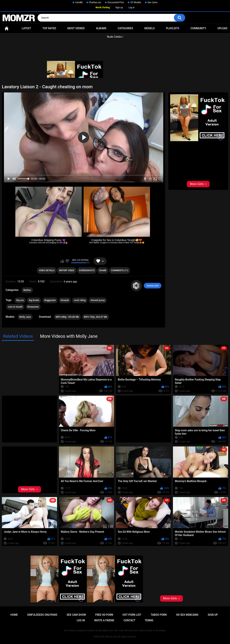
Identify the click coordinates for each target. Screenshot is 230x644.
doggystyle (50, 300)
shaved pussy (98, 300)
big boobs (34, 300)
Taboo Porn (159, 615)
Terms (149, 620)
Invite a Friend (104, 620)
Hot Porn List (132, 615)
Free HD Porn (104, 615)
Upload (222, 28)
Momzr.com (111, 637)
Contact (129, 620)
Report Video (67, 270)
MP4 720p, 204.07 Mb (96, 317)
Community (198, 28)
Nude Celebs (114, 37)
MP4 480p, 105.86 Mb (67, 317)
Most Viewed (76, 28)
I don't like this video (67, 261)
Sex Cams (152, 2)
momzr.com (153, 286)
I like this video (62, 261)
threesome (33, 307)
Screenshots (87, 270)
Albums (101, 28)
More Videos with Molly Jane (69, 336)
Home (7, 28)
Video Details (47, 270)
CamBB (79, 2)
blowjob (65, 300)
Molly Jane (25, 317)
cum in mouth (15, 307)
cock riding (80, 300)
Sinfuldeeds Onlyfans (42, 615)
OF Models (136, 2)
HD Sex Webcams (187, 615)
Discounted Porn (116, 2)
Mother (27, 290)
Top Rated (49, 28)
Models (149, 28)
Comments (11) (120, 270)
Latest (27, 28)
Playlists (173, 28)
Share (103, 270)
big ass (20, 300)
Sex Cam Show (76, 615)
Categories (125, 28)
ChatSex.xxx (95, 2)
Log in (132, 7)
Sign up (119, 7)
